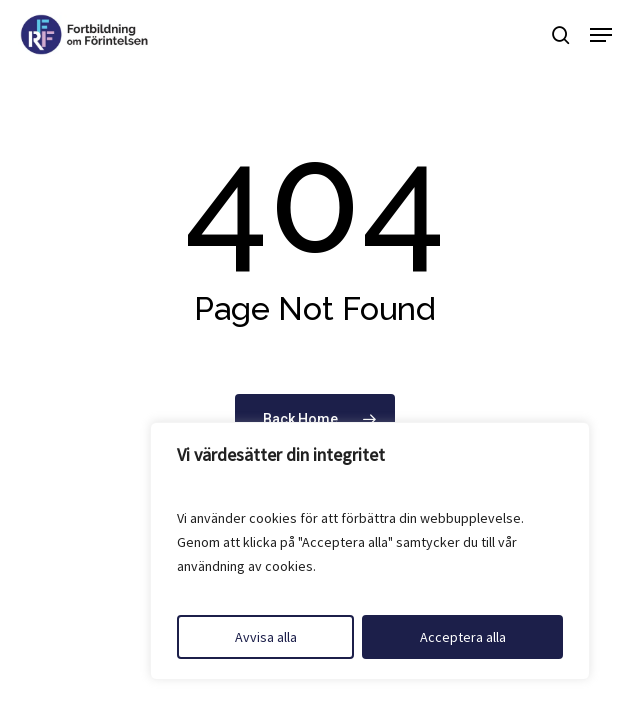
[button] (601, 35)
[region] (370, 551)
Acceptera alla (463, 637)
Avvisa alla (266, 637)
